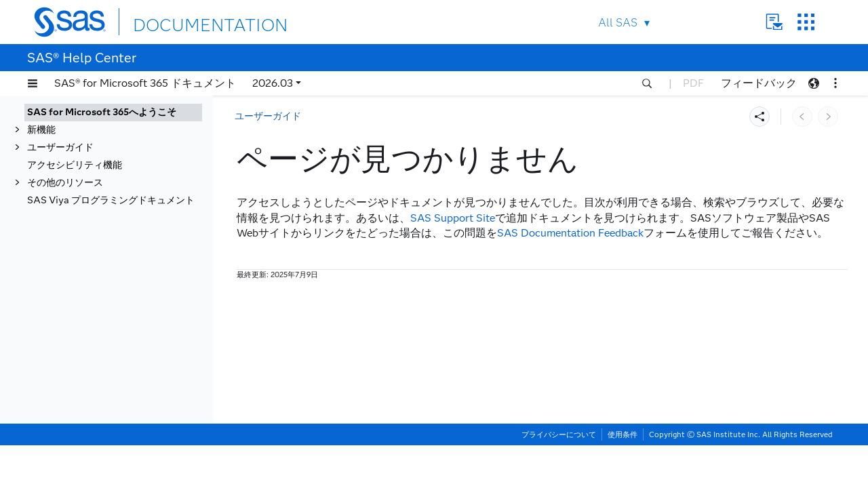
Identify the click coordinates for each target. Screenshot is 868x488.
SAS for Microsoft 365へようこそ (102, 112)
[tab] (113, 113)
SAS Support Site (453, 218)
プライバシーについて (559, 477)
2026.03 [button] (273, 83)
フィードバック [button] (759, 83)
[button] (33, 83)
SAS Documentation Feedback (570, 233)
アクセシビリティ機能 (75, 165)
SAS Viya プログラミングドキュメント (111, 200)
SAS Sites (806, 22)
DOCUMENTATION (182, 21)
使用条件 (623, 477)
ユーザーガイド (60, 147)
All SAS (618, 23)
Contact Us (774, 22)
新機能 (41, 130)
